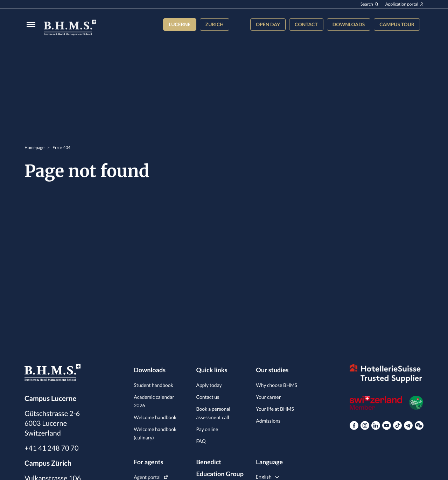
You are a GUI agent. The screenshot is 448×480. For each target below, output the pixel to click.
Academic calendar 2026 (154, 401)
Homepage (34, 151)
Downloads (349, 24)
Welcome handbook (155, 417)
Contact (306, 24)
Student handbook (153, 385)
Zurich (215, 24)
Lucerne (180, 24)
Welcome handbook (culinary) (155, 433)
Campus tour (397, 24)
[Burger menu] (29, 28)
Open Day (268, 24)
